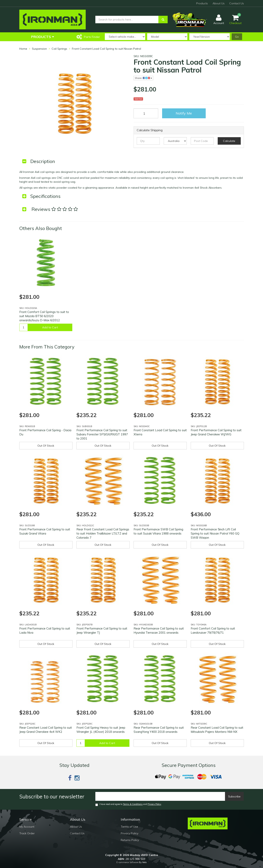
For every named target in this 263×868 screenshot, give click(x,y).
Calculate (229, 141)
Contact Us (237, 3)
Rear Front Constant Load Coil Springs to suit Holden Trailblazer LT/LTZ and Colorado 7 (103, 533)
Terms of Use (129, 827)
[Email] (160, 796)
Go (237, 37)
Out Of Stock (46, 446)
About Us (219, 3)
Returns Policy (130, 840)
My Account (27, 827)
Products (202, 3)
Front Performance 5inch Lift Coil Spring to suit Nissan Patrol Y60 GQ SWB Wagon (215, 533)
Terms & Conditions (133, 804)
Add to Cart (50, 327)
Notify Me (184, 113)
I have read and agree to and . (129, 804)
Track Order (27, 833)
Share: (143, 78)
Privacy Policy (154, 804)
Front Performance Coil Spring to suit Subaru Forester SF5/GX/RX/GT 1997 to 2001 (102, 434)
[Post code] (202, 141)
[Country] (175, 141)
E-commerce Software (127, 862)
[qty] (148, 141)
